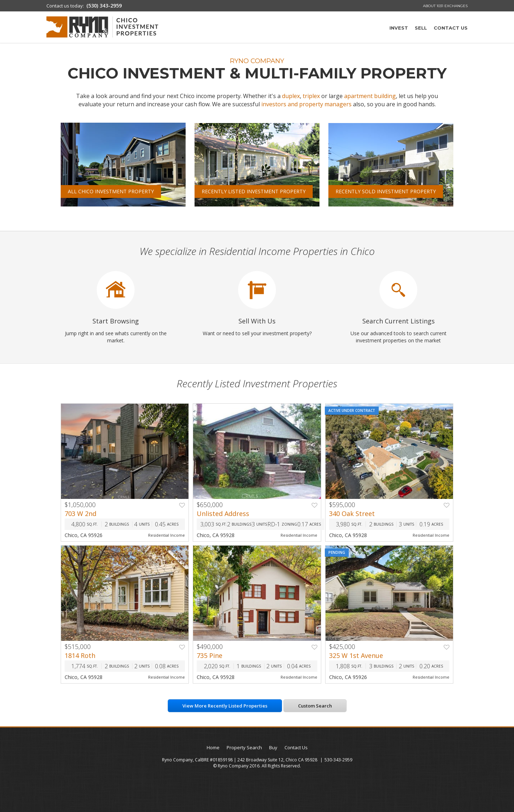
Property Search (244, 747)
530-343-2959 (338, 760)
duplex (291, 96)
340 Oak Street (352, 514)
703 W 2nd (80, 514)
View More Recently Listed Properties (225, 706)
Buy (273, 747)
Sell (421, 28)
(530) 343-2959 (104, 6)
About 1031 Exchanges (445, 6)
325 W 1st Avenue (356, 655)
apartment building (370, 96)
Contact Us (451, 28)
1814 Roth (80, 655)
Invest (399, 28)
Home (213, 747)
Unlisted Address (223, 514)
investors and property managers (306, 104)
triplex (311, 96)
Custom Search (315, 706)
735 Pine (210, 655)
